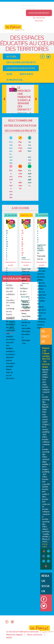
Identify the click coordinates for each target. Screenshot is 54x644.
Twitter (48, 56)
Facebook (42, 56)
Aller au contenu (28, 5)
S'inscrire (39, 21)
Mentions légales (15, 635)
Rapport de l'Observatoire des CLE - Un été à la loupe (46, 357)
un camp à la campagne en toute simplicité (10, 311)
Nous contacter (35, 635)
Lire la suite (45, 545)
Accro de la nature (23, 243)
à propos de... (15, 80)
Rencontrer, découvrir (20, 179)
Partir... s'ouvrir (30, 215)
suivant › (48, 566)
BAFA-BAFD (27, 74)
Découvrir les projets (21, 62)
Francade (38, 234)
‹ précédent (42, 551)
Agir (9, 74)
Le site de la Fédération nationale (22, 632)
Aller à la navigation (30, 8)
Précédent (4, 109)
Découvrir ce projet (11, 264)
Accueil (12, 56)
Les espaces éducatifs (21, 68)
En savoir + (24, 311)
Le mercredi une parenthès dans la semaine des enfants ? (24, 99)
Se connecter (39, 18)
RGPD (9, 638)
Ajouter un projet (39, 13)
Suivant (36, 88)
